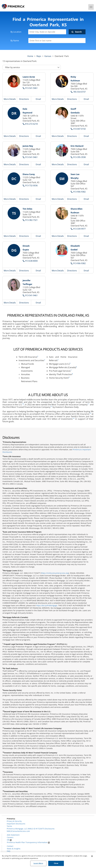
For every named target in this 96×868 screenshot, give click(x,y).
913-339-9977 (79, 229)
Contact (10, 846)
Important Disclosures (16, 824)
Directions (24, 99)
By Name (15, 41)
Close (56, 863)
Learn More (38, 863)
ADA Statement (13, 835)
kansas (48, 56)
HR (9, 840)
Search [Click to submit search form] (78, 32)
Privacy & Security (14, 821)
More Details (10, 99)
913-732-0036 (31, 186)
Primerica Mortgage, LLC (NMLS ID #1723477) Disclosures (31, 829)
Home (30, 56)
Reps (39, 56)
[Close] (92, 856)
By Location (16, 32)
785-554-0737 (79, 92)
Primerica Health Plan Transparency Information (28, 842)
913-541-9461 (31, 88)
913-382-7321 (31, 220)
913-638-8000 (31, 261)
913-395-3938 (79, 157)
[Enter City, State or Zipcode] (47, 32)
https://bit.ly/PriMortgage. (47, 605)
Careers (10, 837)
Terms (9, 826)
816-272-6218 (31, 124)
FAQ (9, 851)
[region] (48, 860)
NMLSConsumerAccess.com (18, 831)
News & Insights (14, 849)
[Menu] (91, 7)
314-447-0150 (79, 129)
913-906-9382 (79, 192)
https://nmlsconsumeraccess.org (55, 573)
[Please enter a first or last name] (57, 41)
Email (38, 99)
